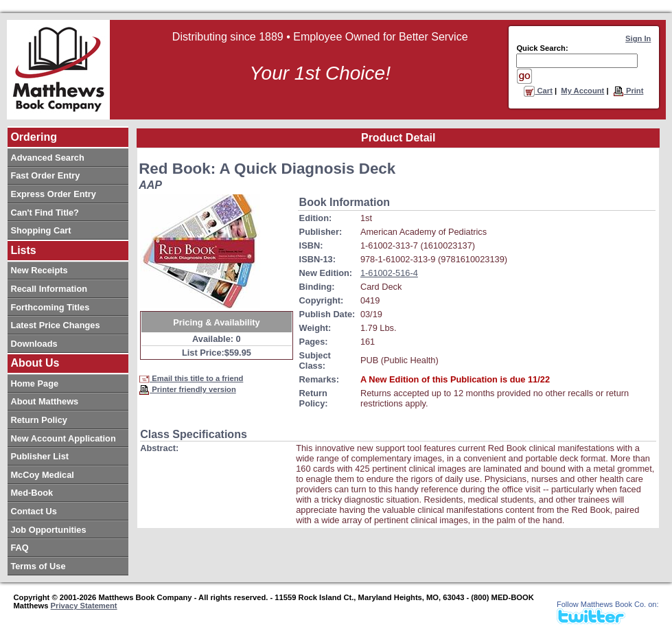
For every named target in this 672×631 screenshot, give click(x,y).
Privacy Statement (84, 606)
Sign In (638, 38)
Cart (538, 91)
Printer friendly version (187, 389)
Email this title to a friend (191, 378)
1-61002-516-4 (389, 273)
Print (628, 91)
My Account (582, 91)
